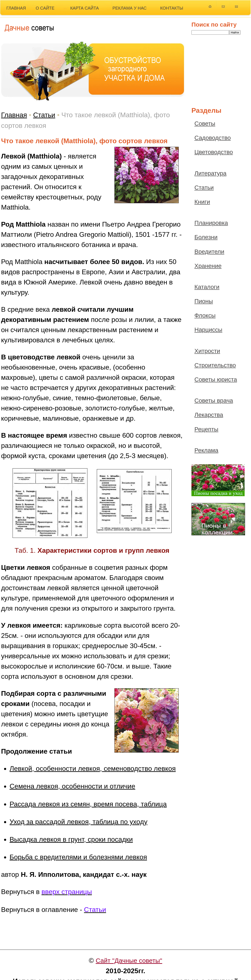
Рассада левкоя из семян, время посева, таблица (88, 804)
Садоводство (213, 138)
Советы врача (214, 401)
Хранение (208, 266)
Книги (202, 202)
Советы (205, 124)
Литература (210, 173)
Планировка (211, 223)
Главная (14, 115)
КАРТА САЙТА (85, 8)
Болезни (206, 237)
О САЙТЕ (45, 8)
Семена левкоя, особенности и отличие (72, 786)
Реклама (206, 450)
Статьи (44, 115)
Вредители (209, 252)
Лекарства (209, 415)
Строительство (215, 365)
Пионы (204, 301)
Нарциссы (208, 330)
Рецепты (206, 429)
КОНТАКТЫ (172, 8)
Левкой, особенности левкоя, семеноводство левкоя (93, 769)
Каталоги (207, 287)
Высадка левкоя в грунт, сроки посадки (71, 839)
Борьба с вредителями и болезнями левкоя (78, 857)
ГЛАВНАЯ (16, 8)
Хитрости (207, 351)
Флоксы (205, 315)
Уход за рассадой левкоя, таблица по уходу (78, 822)
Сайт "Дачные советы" (129, 961)
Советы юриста (216, 379)
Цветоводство (214, 152)
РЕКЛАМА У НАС (130, 8)
